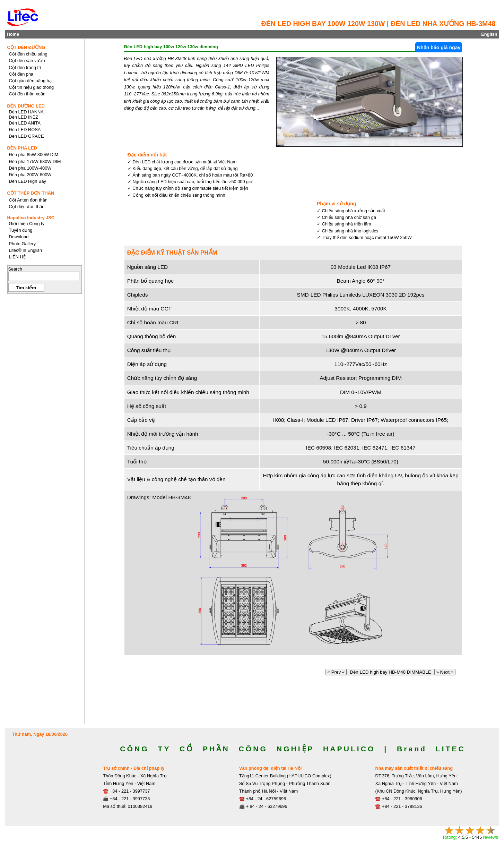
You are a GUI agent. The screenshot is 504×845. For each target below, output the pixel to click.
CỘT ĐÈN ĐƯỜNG (26, 47)
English (489, 34)
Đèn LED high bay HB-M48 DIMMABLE (390, 672)
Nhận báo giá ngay (439, 48)
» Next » (445, 672)
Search (15, 269)
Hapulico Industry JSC (31, 218)
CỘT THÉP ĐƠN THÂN (31, 193)
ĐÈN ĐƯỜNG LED (26, 106)
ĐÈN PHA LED (22, 148)
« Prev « (336, 672)
